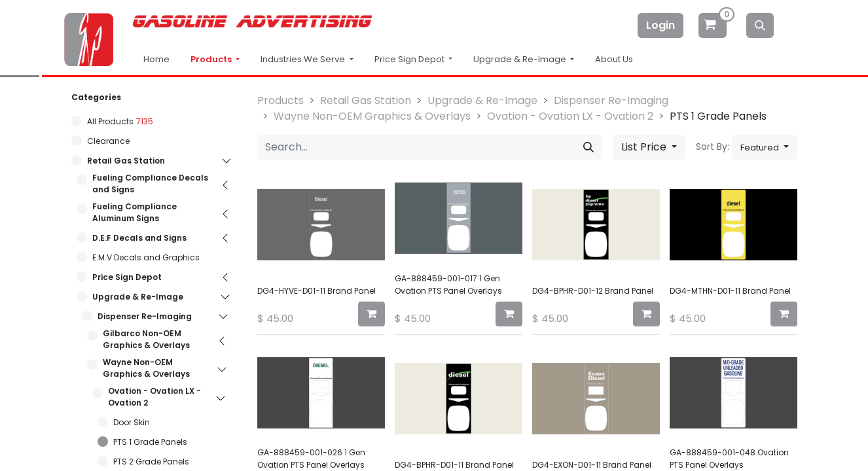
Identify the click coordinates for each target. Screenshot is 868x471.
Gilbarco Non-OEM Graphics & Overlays (146, 339)
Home (156, 59)
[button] (765, 147)
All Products (110, 121)
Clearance (108, 141)
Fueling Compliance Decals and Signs (150, 183)
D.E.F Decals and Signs (139, 238)
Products (212, 59)
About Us (614, 59)
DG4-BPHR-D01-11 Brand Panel (454, 465)
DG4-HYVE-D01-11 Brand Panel (316, 291)
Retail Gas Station (126, 161)
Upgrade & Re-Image (138, 297)
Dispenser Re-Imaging (145, 316)
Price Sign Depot (127, 277)
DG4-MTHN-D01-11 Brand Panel (730, 291)
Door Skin (132, 422)
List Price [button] (645, 147)
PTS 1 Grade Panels (150, 442)
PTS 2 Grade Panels (151, 462)
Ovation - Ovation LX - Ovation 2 (154, 397)
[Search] (760, 26)
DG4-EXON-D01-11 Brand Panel (592, 465)
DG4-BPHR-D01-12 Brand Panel (593, 291)
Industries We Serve (304, 59)
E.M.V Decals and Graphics (146, 257)
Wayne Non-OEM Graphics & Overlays (146, 368)
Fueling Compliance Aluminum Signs (135, 212)
